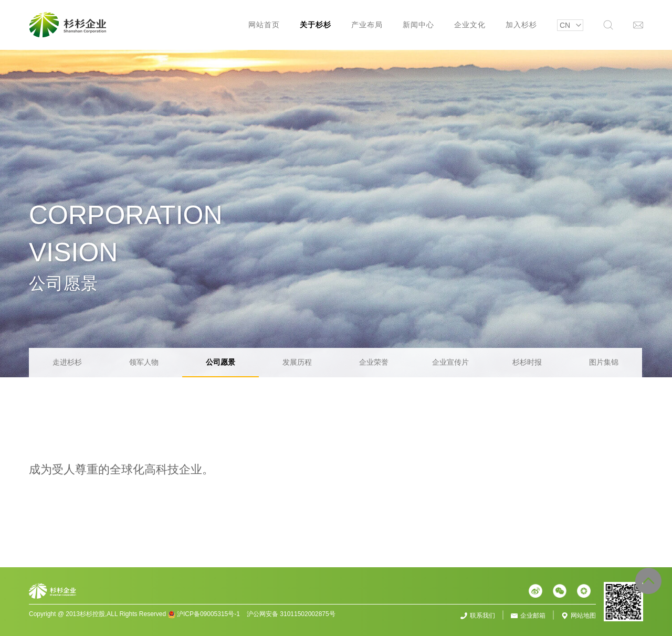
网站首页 (264, 25)
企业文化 (470, 25)
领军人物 (144, 362)
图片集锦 (604, 362)
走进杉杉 (67, 362)
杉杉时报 (527, 362)
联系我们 (482, 616)
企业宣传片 (450, 362)
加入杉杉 (521, 25)
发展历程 (297, 362)
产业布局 (367, 25)
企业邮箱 (533, 616)
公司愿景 (220, 362)
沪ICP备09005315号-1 (208, 614)
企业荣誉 (374, 362)
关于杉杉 (316, 25)
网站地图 (583, 616)
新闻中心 (418, 25)
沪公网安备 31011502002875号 (291, 614)
